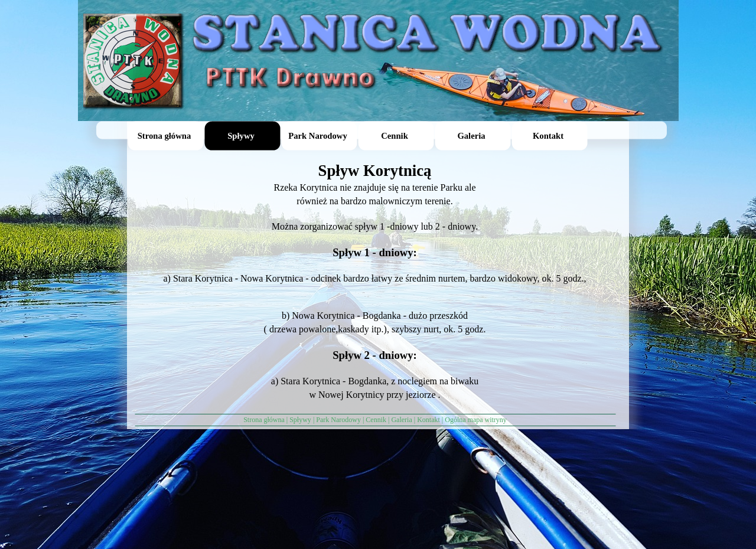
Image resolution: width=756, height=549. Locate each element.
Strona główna (264, 420)
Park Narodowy (338, 420)
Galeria (401, 420)
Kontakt (428, 420)
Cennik (376, 420)
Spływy (300, 420)
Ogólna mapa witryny (476, 420)
